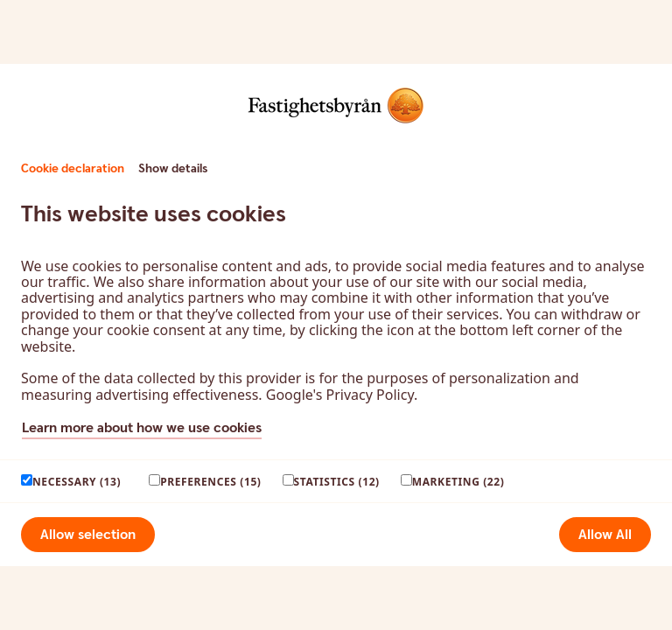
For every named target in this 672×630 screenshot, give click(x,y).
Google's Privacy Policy (340, 395)
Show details (173, 169)
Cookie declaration (73, 169)
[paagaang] (27, 480)
